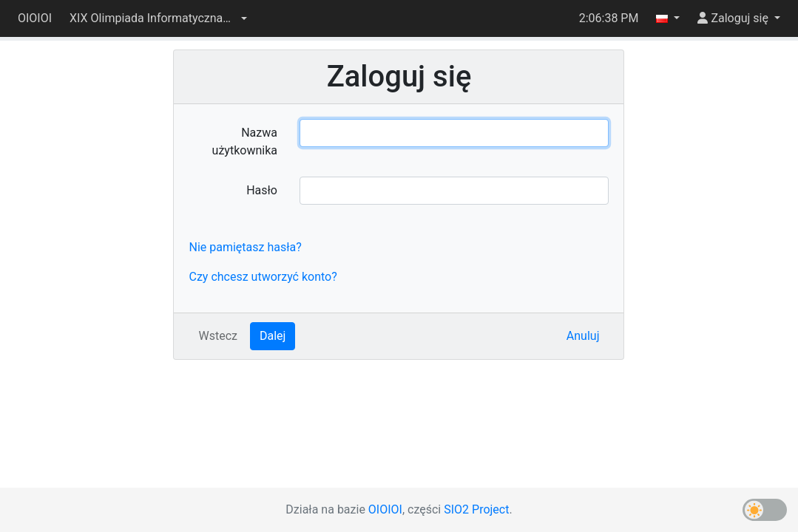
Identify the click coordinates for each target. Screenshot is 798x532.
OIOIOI (35, 18)
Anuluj (583, 336)
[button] (158, 18)
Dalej (273, 336)
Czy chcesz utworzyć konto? (263, 277)
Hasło (262, 190)
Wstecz (217, 336)
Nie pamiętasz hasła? (245, 247)
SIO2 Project (476, 509)
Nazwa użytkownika (245, 141)
